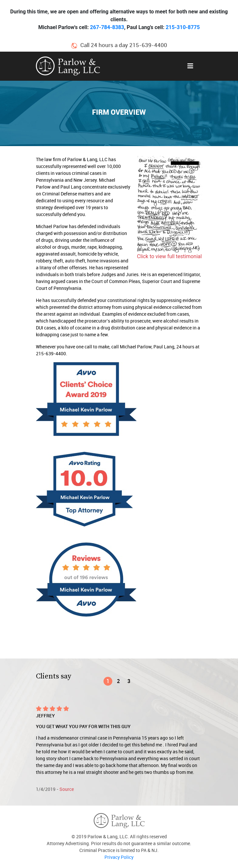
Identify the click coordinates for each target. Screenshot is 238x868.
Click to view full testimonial (170, 256)
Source (67, 789)
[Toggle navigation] (190, 66)
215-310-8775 (182, 27)
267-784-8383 (107, 27)
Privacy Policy (119, 857)
